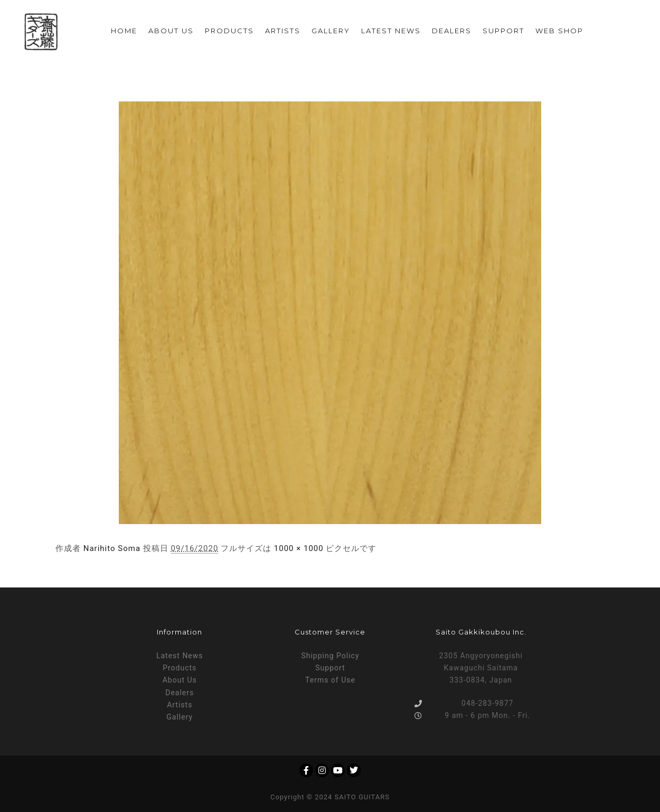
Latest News (180, 656)
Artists (180, 705)
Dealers (180, 693)
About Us (180, 680)
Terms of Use (330, 680)
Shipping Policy (330, 656)
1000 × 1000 (299, 548)
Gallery (180, 717)
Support (330, 668)
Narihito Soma (112, 548)
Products (180, 668)
